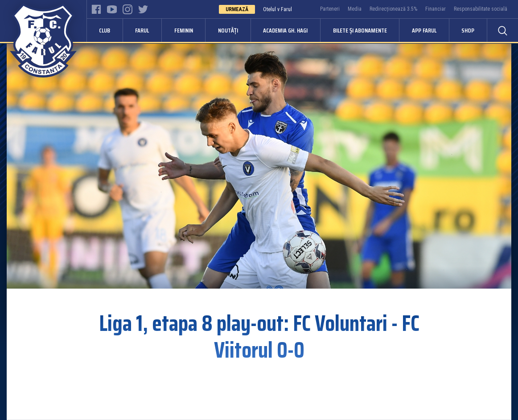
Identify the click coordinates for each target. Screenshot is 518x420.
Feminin (184, 30)
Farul (142, 30)
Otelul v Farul (277, 9)
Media (355, 9)
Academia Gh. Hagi (285, 30)
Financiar (436, 9)
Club (105, 30)
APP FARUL (424, 30)
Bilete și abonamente (360, 30)
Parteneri (330, 9)
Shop (468, 30)
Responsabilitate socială (481, 9)
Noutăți (228, 30)
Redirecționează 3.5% (393, 9)
